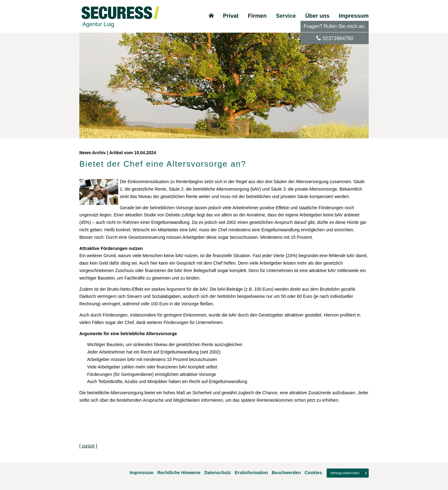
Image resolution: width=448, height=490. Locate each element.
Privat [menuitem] (231, 16)
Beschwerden (286, 473)
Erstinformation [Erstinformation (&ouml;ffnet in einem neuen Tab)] (251, 473)
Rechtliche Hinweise (179, 473)
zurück (88, 446)
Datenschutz (218, 473)
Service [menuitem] (286, 16)
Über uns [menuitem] (317, 16)
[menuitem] (211, 16)
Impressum (142, 473)
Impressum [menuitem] (354, 16)
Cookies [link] (313, 473)
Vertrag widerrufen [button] (345, 473)
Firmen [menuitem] (257, 16)
